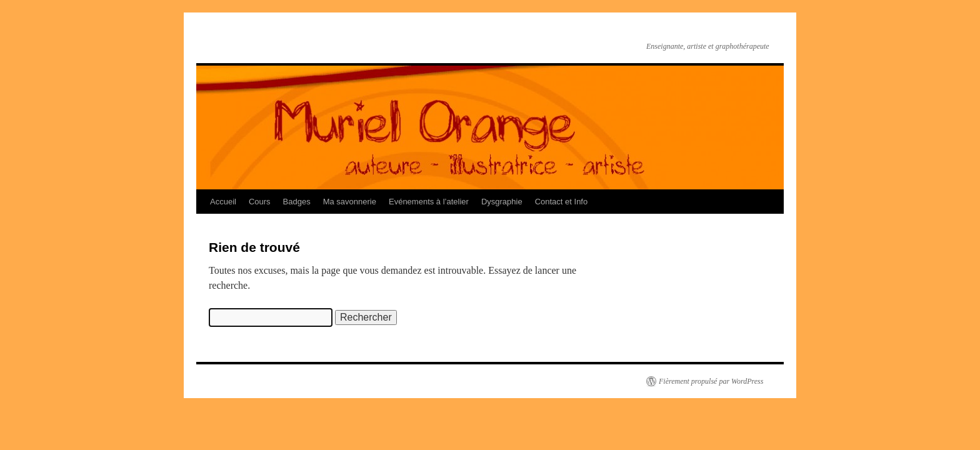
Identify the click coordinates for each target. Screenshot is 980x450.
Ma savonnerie (350, 202)
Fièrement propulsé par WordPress (711, 381)
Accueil (223, 202)
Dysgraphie (502, 202)
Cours (260, 202)
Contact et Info (562, 202)
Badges (297, 202)
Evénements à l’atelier (429, 202)
